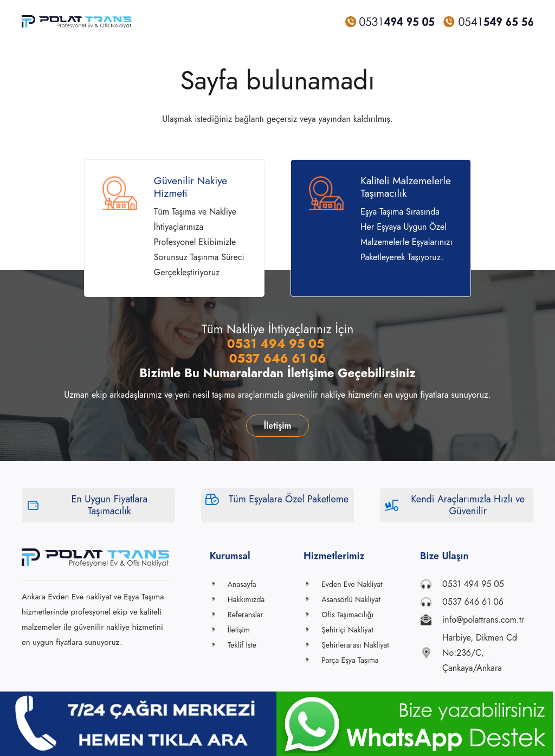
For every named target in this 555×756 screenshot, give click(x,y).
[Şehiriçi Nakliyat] (312, 630)
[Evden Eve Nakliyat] (312, 584)
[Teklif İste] (219, 645)
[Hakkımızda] (219, 599)
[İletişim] (219, 630)
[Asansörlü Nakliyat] (312, 599)
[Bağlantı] (77, 22)
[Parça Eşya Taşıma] (312, 660)
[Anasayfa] (219, 584)
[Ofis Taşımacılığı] (312, 615)
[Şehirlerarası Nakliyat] (312, 645)
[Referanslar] (219, 615)
